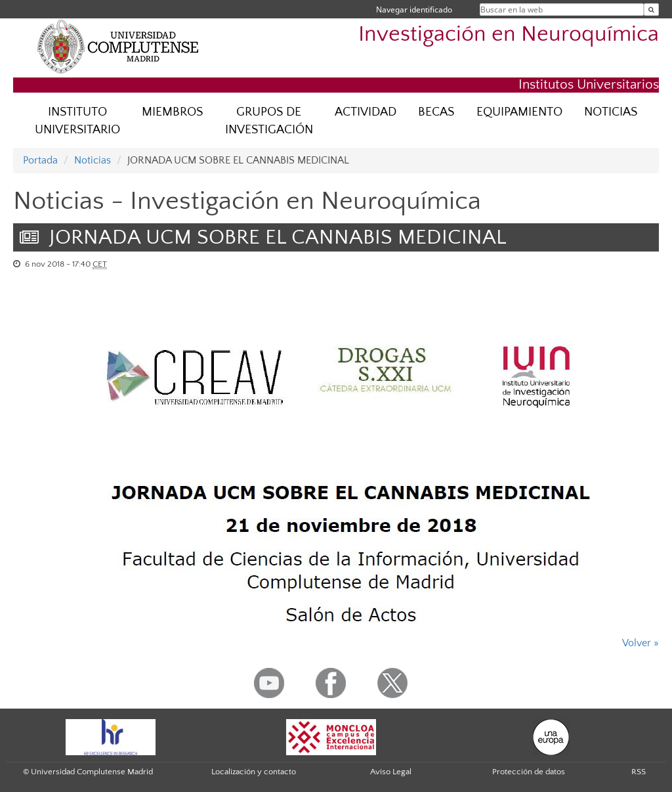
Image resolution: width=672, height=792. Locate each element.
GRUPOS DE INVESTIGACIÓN (269, 121)
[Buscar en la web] (651, 10)
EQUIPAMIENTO (519, 112)
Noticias (93, 160)
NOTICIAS (611, 112)
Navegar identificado (414, 10)
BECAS (436, 112)
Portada (40, 160)
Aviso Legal (391, 772)
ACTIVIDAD (366, 112)
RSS (639, 772)
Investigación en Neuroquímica (509, 34)
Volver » (640, 643)
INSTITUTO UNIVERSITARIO (77, 121)
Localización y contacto (254, 772)
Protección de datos (529, 772)
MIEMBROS (172, 112)
